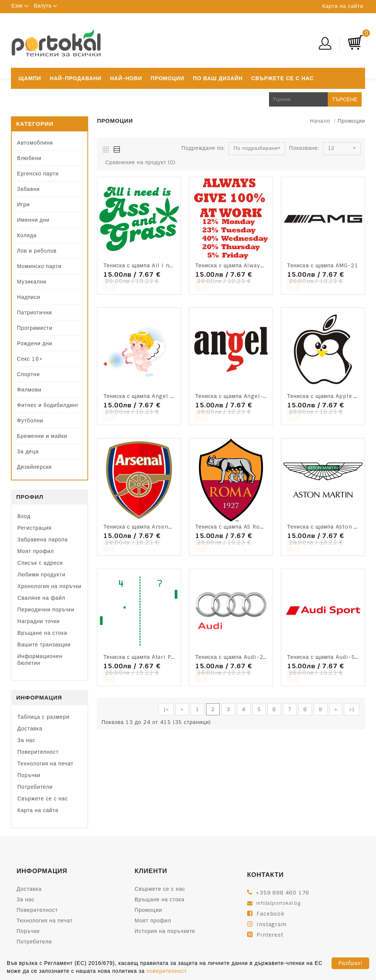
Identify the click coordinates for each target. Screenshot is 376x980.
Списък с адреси (40, 563)
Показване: (304, 148)
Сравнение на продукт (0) (140, 162)
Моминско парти (39, 266)
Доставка (30, 729)
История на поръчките (165, 931)
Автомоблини (35, 143)
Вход (24, 516)
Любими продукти (41, 575)
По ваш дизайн (218, 78)
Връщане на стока (42, 633)
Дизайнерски (34, 467)
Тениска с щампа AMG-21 (323, 265)
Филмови (29, 390)
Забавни (28, 189)
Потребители (35, 787)
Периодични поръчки (46, 610)
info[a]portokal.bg (278, 903)
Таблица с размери (43, 717)
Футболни (30, 421)
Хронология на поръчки (49, 586)
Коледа (27, 235)
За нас (26, 740)
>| (352, 709)
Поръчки (29, 775)
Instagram (271, 924)
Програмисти (35, 328)
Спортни (28, 374)
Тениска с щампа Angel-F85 (235, 396)
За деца (28, 451)
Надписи (29, 297)
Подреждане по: (203, 148)
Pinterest (270, 935)
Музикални (32, 282)
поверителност (167, 971)
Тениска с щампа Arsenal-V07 (145, 527)
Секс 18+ (30, 359)
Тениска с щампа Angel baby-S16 (151, 396)
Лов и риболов (37, 251)
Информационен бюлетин (40, 660)
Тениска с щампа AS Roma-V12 (239, 527)
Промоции (167, 78)
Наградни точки (38, 621)
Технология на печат (45, 764)
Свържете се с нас (283, 78)
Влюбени (29, 158)
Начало (320, 121)
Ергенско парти (38, 174)
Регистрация (34, 528)
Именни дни (33, 220)
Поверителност (38, 752)
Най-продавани (76, 78)
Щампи (30, 78)
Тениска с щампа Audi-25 (231, 657)
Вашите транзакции (44, 645)
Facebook (270, 914)
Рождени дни (35, 343)
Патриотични (34, 312)
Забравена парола (43, 540)
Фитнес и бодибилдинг (48, 405)
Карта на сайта (343, 6)
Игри (23, 204)
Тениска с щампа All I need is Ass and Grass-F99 (173, 265)
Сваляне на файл (41, 598)
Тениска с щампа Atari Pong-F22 (150, 657)
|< (166, 709)
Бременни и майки (42, 436)
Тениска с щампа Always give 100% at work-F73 (264, 265)
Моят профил (36, 551)
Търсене (345, 99)
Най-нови (126, 78)
